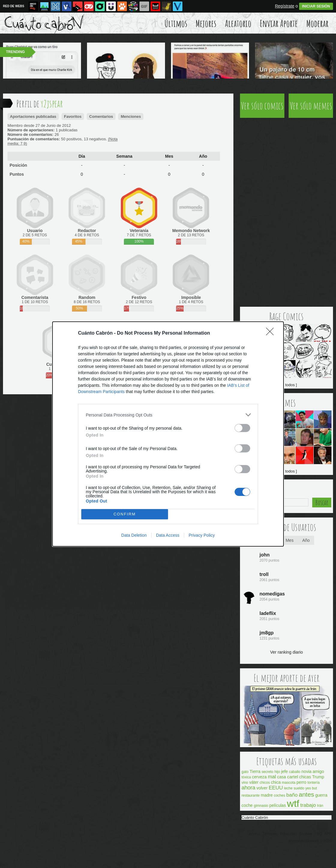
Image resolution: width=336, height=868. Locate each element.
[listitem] (168, 415)
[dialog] (168, 434)
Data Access (168, 535)
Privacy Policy (202, 535)
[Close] (272, 333)
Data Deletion (134, 535)
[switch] (242, 428)
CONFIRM (125, 514)
